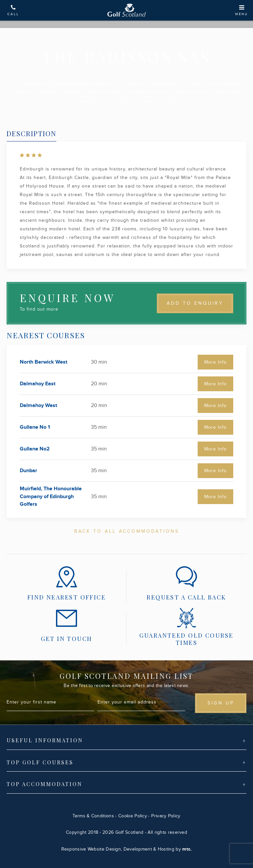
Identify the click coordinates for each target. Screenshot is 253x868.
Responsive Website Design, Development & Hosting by (127, 849)
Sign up (221, 703)
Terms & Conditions (93, 816)
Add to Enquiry (195, 303)
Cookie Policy (133, 816)
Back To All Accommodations (127, 531)
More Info (215, 362)
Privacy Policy (166, 816)
